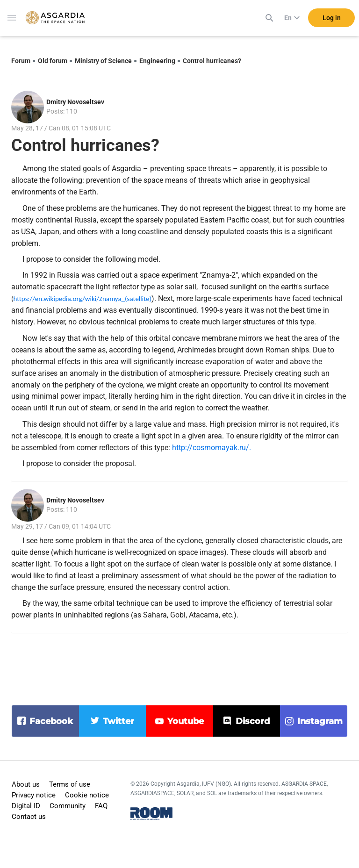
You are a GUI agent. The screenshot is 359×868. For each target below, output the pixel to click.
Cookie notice (87, 795)
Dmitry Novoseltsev (75, 102)
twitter (118, 721)
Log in (332, 18)
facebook (51, 721)
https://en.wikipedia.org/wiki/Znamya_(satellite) (83, 299)
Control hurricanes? (212, 61)
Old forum (53, 61)
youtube (186, 721)
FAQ (101, 806)
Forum (21, 61)
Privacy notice (34, 795)
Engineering (157, 61)
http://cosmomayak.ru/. (212, 448)
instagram (320, 721)
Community (68, 806)
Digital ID (26, 806)
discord (253, 721)
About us (26, 784)
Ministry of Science (103, 61)
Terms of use (70, 784)
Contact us (29, 817)
